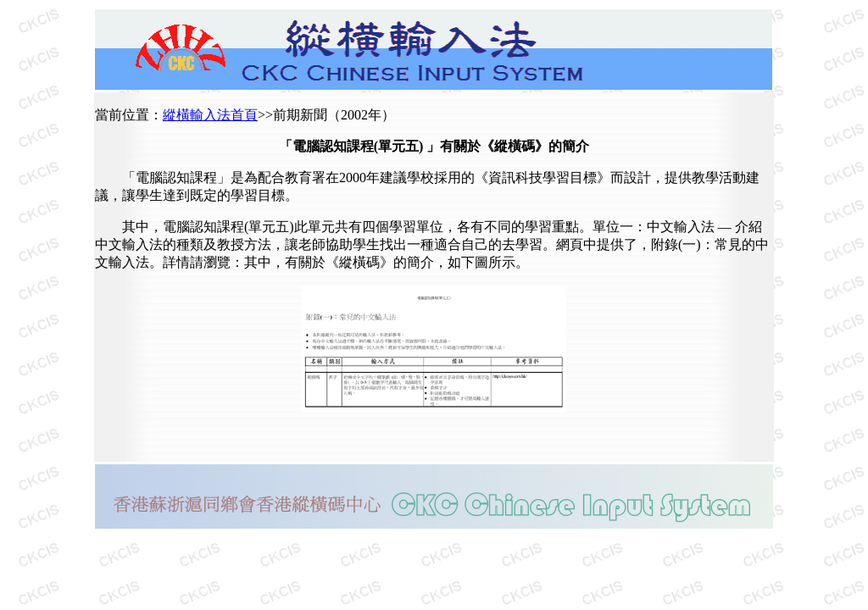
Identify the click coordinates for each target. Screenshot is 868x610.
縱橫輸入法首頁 (210, 115)
